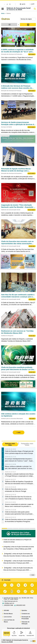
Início (3, 13)
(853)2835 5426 (21, 605)
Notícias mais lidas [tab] (10, 444)
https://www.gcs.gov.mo (11, 601)
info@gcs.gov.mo (9, 603)
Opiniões (24, 610)
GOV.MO (6, 610)
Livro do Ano (8, 617)
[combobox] (28, 19)
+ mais (32, 575)
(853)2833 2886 (9, 605)
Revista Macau (8, 614)
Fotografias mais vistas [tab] (27, 444)
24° (24, 4)
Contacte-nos (26, 614)
